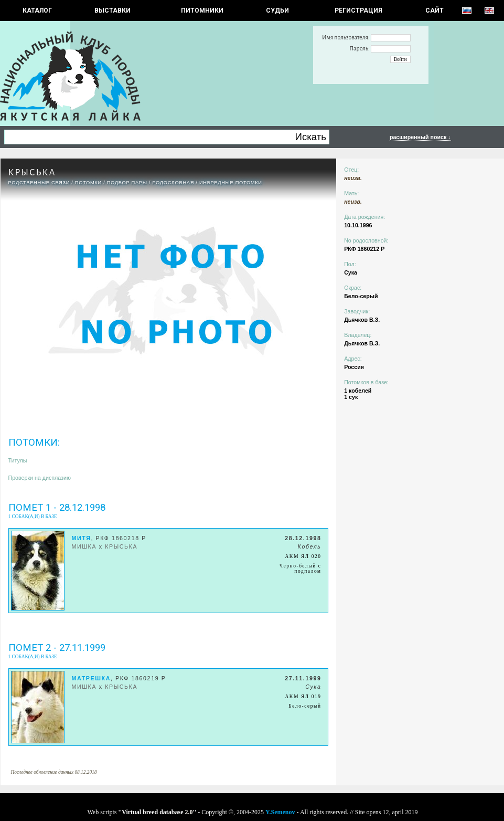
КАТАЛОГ (37, 10)
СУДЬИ (277, 10)
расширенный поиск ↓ (420, 137)
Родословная (173, 183)
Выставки (112, 10)
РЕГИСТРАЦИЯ (358, 10)
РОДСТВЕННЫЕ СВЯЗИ (39, 183)
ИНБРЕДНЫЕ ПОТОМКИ (231, 183)
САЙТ (435, 10)
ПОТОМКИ (88, 183)
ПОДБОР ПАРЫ (127, 183)
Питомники (202, 10)
